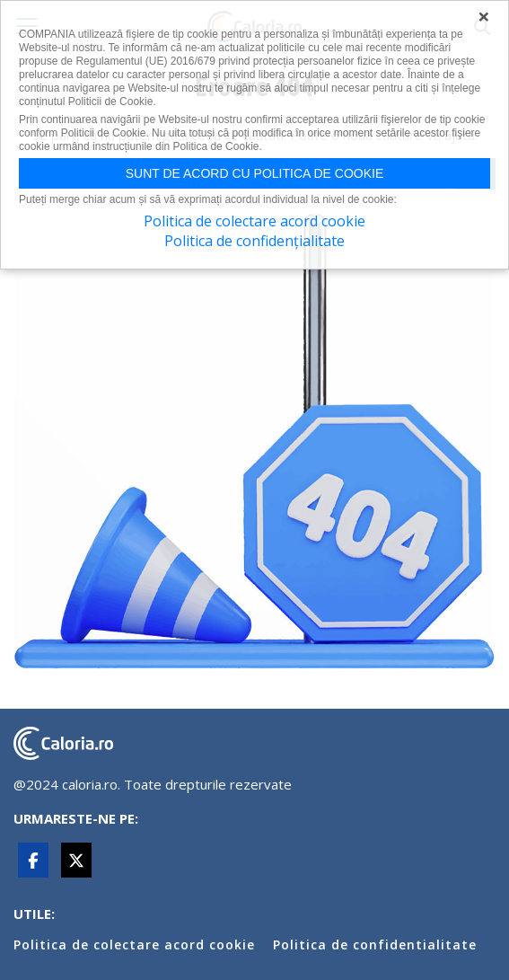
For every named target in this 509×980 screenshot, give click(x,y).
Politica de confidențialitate (254, 241)
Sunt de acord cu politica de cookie (255, 173)
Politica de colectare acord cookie (134, 945)
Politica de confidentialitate (375, 945)
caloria (63, 743)
